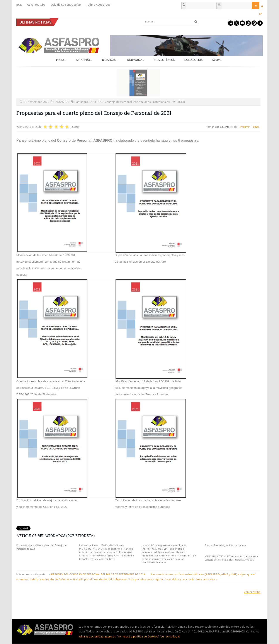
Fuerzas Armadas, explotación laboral (225, 545)
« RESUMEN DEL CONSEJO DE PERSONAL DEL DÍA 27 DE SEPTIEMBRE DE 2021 (98, 574)
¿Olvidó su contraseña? (66, 5)
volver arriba (252, 592)
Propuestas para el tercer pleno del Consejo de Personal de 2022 (41, 547)
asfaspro (82, 102)
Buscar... (143, 18)
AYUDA (217, 60)
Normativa (136, 60)
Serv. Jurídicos (164, 60)
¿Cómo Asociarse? (98, 5)
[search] (171, 22)
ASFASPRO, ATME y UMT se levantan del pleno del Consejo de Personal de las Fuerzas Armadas (231, 558)
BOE (19, 5)
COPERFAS (96, 102)
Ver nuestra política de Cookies (138, 636)
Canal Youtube (36, 5)
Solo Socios (194, 60)
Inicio (61, 60)
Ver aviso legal (170, 636)
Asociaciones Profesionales (152, 102)
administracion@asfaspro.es (98, 636)
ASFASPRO (84, 60)
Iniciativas (110, 60)
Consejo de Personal (118, 102)
